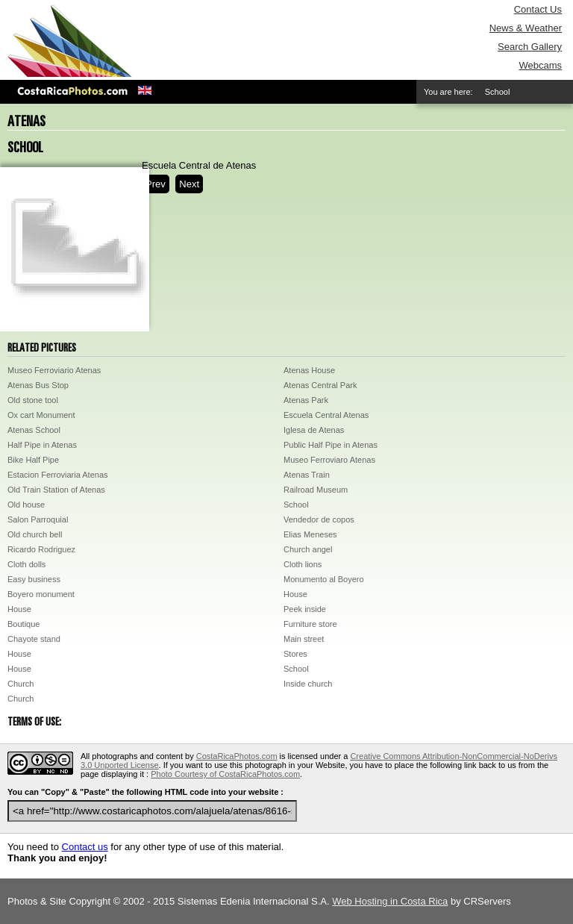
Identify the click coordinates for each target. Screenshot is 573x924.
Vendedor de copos (319, 519)
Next (189, 184)
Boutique (24, 624)
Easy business (34, 579)
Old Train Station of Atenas (56, 490)
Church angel (308, 549)
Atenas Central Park (320, 385)
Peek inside (305, 609)
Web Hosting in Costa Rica (390, 901)
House (295, 594)
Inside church (308, 684)
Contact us (85, 847)
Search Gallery (530, 47)
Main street (304, 639)
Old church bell (35, 534)
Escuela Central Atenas (326, 415)
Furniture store (310, 624)
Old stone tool (33, 400)
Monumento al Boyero (324, 579)
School (296, 505)
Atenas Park (306, 400)
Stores (295, 654)
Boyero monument (41, 594)
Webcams (540, 65)
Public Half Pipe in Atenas (331, 445)
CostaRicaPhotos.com (237, 756)
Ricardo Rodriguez (41, 549)
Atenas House (309, 370)
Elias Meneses (310, 534)
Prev (156, 184)
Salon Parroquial (38, 519)
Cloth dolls (26, 564)
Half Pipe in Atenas (42, 445)
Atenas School (34, 430)
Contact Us (538, 9)
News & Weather (526, 28)
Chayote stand (34, 639)
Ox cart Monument (41, 415)
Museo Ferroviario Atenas (54, 370)
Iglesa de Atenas (314, 430)
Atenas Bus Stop (38, 385)
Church (21, 684)
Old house (26, 505)
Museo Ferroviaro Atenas (329, 460)
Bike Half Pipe (33, 460)
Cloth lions (303, 564)
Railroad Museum (316, 490)
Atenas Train (307, 475)
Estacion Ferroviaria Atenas (58, 475)
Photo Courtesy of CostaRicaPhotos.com (225, 774)
